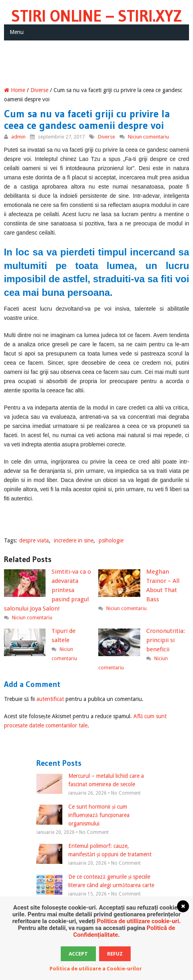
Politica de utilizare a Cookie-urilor (96, 969)
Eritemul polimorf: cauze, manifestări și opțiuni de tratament (94, 851)
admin (18, 137)
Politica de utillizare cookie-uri (138, 921)
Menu (17, 32)
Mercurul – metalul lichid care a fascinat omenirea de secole (90, 781)
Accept (78, 954)
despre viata (34, 540)
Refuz (115, 954)
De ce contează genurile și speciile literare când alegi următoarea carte (95, 882)
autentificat (50, 699)
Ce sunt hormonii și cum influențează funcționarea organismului (83, 815)
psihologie (111, 540)
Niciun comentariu (148, 137)
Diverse (39, 90)
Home (15, 90)
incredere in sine (74, 540)
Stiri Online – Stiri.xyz (96, 16)
